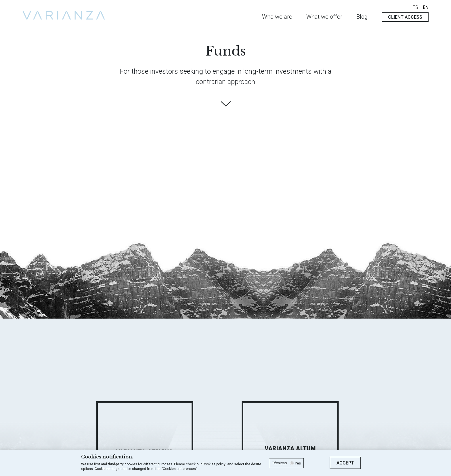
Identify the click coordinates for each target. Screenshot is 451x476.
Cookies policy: (214, 464)
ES (415, 7)
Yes (298, 463)
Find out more (225, 104)
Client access (405, 17)
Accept (345, 463)
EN (426, 7)
